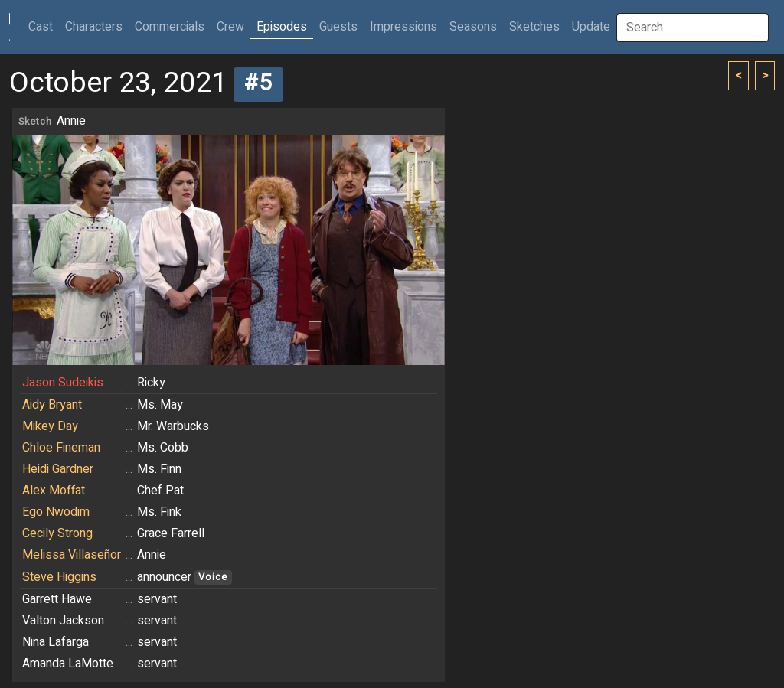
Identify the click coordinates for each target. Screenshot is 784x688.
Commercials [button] (170, 27)
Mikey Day (50, 426)
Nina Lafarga (56, 642)
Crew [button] (230, 27)
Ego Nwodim (56, 512)
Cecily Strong (57, 533)
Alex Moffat (54, 491)
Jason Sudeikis (63, 383)
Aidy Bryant (52, 405)
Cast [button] (44, 26)
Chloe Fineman (61, 448)
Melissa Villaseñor (72, 555)
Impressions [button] (403, 27)
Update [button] (591, 27)
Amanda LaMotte (68, 664)
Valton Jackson (63, 621)
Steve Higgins (59, 577)
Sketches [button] (534, 27)
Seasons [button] (473, 27)
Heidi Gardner (58, 469)
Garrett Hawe (57, 599)
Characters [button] (94, 27)
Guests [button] (338, 27)
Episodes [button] (282, 27)
